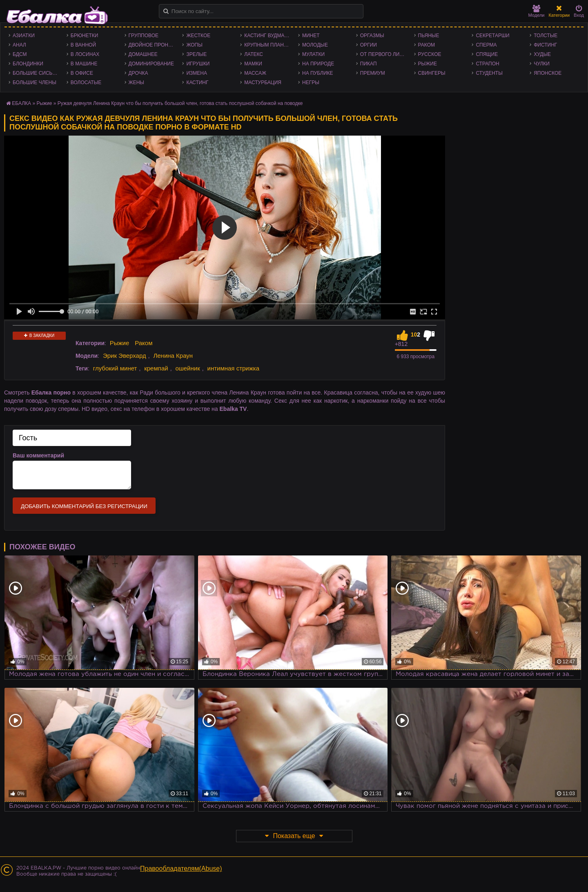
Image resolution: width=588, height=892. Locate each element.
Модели (537, 11)
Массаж (255, 73)
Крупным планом (268, 45)
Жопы (194, 45)
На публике (318, 73)
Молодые (315, 45)
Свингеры (432, 73)
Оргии (369, 45)
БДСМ (20, 54)
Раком (427, 45)
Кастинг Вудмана (268, 36)
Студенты (489, 73)
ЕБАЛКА (21, 103)
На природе (318, 64)
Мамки (253, 64)
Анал (19, 45)
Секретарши (492, 36)
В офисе (82, 73)
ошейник (187, 368)
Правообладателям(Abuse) (181, 869)
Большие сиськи (36, 73)
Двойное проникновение (154, 45)
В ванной (83, 45)
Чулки (542, 64)
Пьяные (429, 36)
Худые (542, 54)
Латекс (254, 54)
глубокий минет (115, 368)
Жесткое (198, 36)
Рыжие (428, 64)
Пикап (369, 64)
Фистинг (545, 45)
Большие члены (35, 83)
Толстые (546, 36)
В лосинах (85, 54)
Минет (311, 36)
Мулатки (313, 54)
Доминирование (151, 64)
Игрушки (198, 64)
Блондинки (28, 64)
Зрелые (196, 54)
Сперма (486, 45)
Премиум (373, 73)
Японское (548, 73)
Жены (136, 83)
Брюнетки (85, 36)
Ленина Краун (173, 356)
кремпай (156, 368)
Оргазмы (372, 36)
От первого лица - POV (385, 54)
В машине (84, 64)
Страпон (487, 64)
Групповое (144, 36)
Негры (311, 83)
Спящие (487, 54)
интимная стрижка (234, 368)
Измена (197, 73)
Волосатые (86, 83)
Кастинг (197, 83)
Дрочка (138, 73)
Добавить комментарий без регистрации (84, 506)
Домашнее (143, 54)
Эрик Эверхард (125, 356)
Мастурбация (263, 83)
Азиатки (24, 36)
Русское (430, 54)
